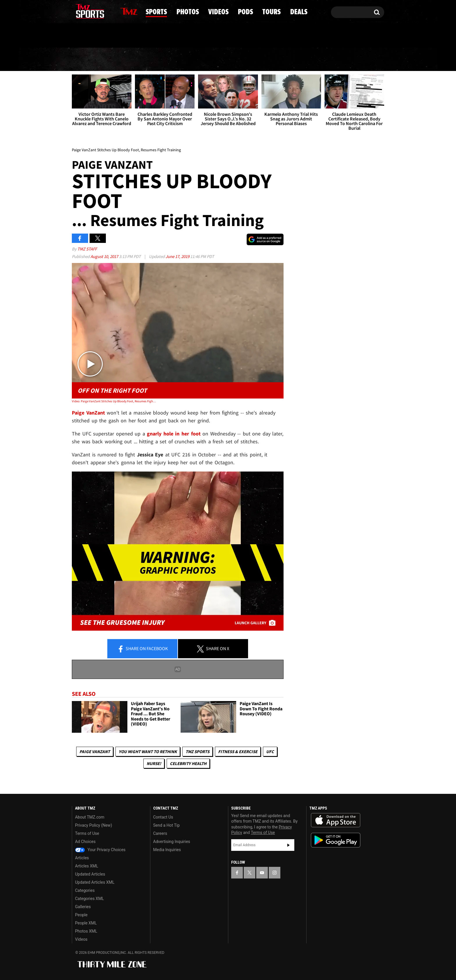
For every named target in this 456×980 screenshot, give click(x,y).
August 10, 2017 (105, 256)
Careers (160, 833)
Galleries (83, 907)
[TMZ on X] (85, 11)
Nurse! (154, 763)
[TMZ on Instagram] (106, 11)
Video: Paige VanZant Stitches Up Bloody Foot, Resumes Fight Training (114, 401)
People (81, 915)
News (86, 59)
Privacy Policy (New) (93, 825)
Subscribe (288, 845)
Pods (274, 60)
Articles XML (87, 866)
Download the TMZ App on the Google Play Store (336, 840)
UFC (270, 752)
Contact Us (163, 817)
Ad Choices (85, 842)
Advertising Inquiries (172, 842)
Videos (230, 60)
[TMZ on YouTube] (262, 873)
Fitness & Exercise (238, 752)
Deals (359, 60)
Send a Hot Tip (166, 825)
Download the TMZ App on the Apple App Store (336, 820)
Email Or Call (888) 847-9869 (139, 36)
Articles (82, 858)
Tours (316, 60)
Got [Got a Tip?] (90, 36)
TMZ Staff (87, 249)
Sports (132, 60)
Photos (181, 60)
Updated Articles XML (95, 882)
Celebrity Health (188, 763)
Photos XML (86, 931)
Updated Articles (90, 874)
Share (142, 649)
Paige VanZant (95, 752)
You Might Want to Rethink (148, 752)
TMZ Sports (197, 752)
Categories (85, 890)
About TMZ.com (90, 817)
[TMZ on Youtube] (95, 11)
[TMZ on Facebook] (77, 11)
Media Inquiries (167, 850)
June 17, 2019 (178, 256)
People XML (86, 923)
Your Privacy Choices (100, 850)
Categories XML (89, 899)
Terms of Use (87, 833)
